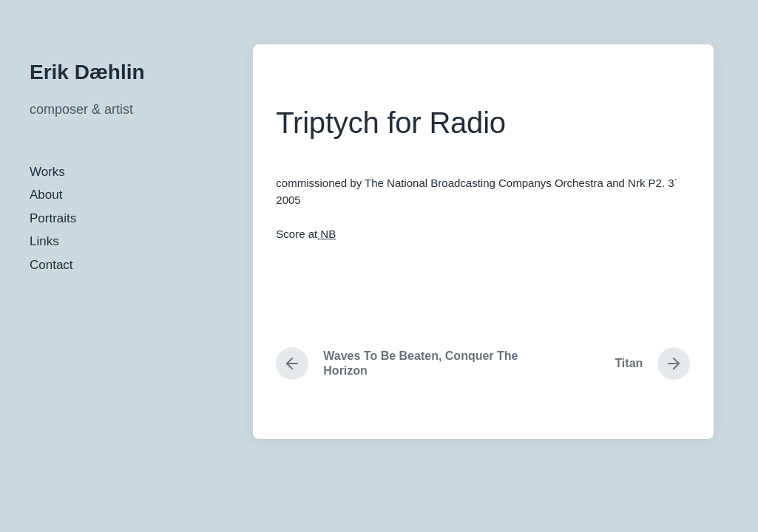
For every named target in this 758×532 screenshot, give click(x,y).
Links (44, 241)
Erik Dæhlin (87, 72)
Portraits (53, 218)
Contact (51, 265)
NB (328, 234)
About (46, 195)
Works (47, 172)
